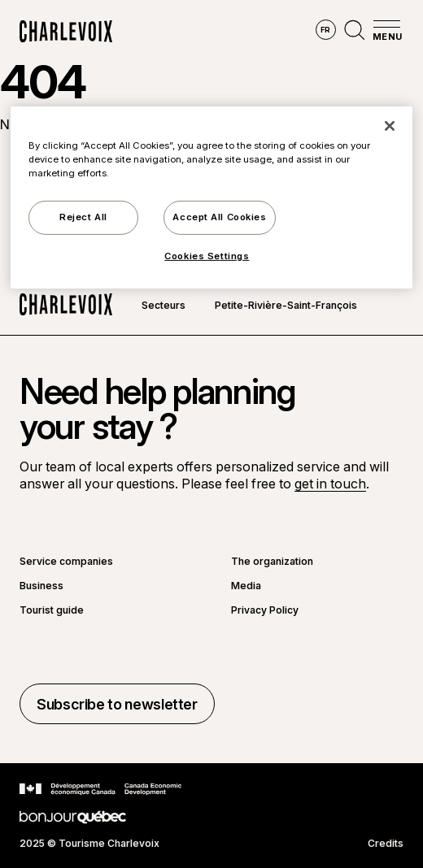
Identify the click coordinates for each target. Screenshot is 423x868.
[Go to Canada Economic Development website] (100, 789)
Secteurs (164, 305)
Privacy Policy (265, 610)
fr (326, 30)
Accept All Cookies (219, 217)
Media (246, 586)
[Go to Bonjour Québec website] (73, 817)
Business (41, 586)
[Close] (390, 126)
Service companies (66, 562)
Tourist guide (52, 610)
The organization (272, 562)
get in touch (330, 484)
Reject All (83, 217)
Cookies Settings (207, 256)
